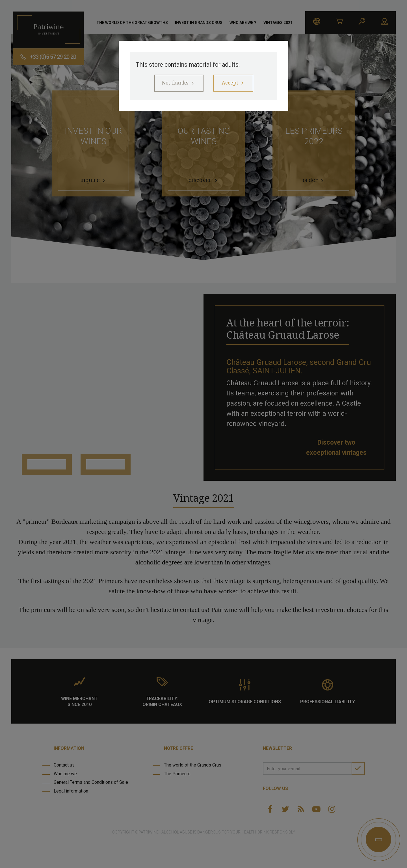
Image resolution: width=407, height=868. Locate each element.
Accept (232, 85)
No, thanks (172, 85)
